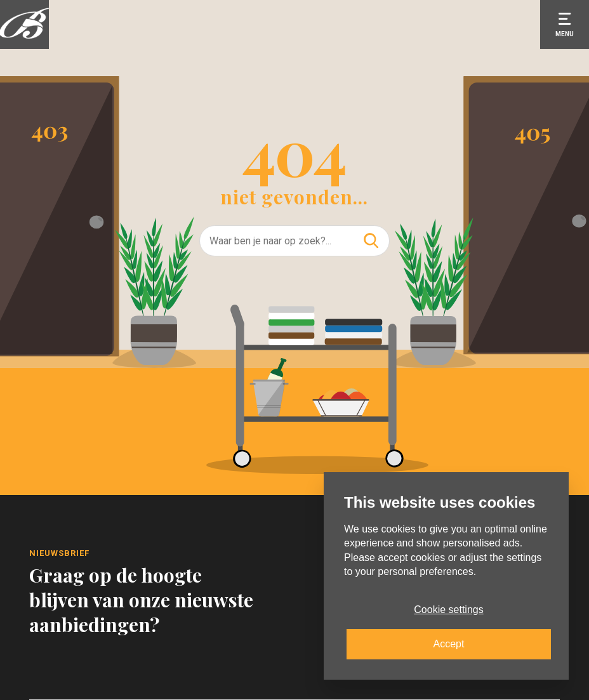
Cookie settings (448, 610)
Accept (449, 644)
